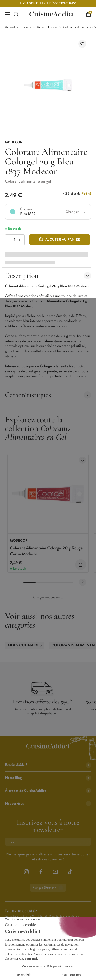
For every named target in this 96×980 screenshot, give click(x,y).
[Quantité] (14, 240)
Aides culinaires (47, 27)
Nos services (48, 804)
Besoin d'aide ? (48, 765)
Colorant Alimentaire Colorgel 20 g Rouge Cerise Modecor (46, 551)
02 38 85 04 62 (24, 911)
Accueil (10, 27)
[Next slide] (83, 582)
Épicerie (26, 27)
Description (48, 275)
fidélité (86, 194)
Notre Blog (48, 778)
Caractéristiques (48, 395)
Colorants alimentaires (78, 27)
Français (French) (48, 888)
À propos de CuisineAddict (48, 791)
